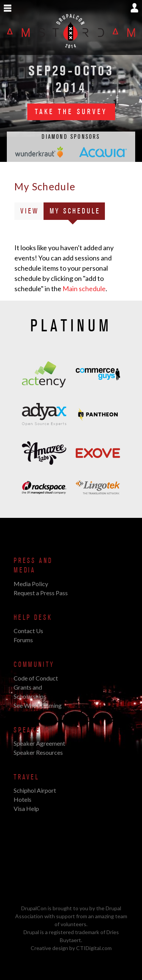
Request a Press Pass (41, 593)
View (30, 211)
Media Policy (31, 584)
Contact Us (28, 631)
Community (34, 665)
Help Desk (33, 618)
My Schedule (77, 212)
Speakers (32, 730)
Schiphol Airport (35, 790)
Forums (23, 640)
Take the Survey (71, 112)
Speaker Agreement (39, 743)
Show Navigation (8, 8)
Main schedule (84, 289)
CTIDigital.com (94, 948)
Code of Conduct (36, 678)
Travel (27, 777)
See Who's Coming (38, 705)
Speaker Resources (38, 752)
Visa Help (26, 808)
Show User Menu (134, 8)
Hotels (23, 799)
